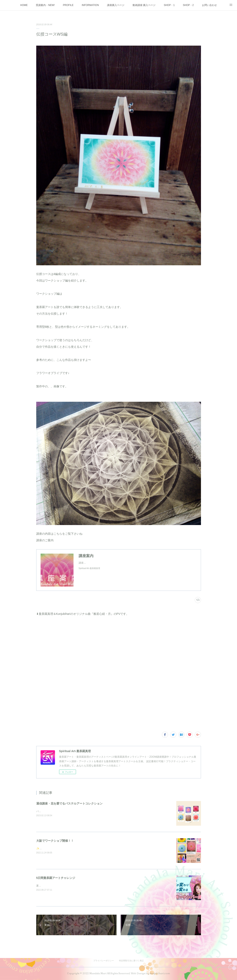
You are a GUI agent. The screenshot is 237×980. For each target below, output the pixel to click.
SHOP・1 (169, 5)
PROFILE (68, 5)
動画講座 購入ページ (144, 5)
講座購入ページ (116, 5)
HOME (24, 5)
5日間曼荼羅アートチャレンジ (56, 878)
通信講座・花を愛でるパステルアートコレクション (69, 803)
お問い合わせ (209, 5)
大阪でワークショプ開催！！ (55, 841)
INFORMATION (90, 5)
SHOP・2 (188, 5)
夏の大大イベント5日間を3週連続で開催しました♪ (64, 886)
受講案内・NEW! (45, 5)
